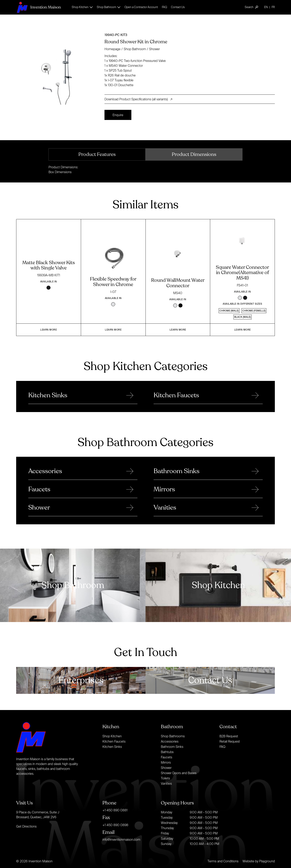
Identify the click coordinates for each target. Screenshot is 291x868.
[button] (82, 7)
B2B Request (229, 736)
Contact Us (178, 7)
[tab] (97, 154)
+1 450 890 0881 (115, 810)
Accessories (170, 741)
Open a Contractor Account (141, 7)
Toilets (165, 778)
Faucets (167, 757)
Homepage (112, 49)
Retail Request (230, 741)
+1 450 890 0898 (115, 825)
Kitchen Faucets (114, 741)
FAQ (164, 7)
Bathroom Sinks (172, 747)
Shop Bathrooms (173, 736)
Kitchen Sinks (112, 747)
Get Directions (26, 826)
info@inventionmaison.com (121, 839)
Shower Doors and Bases (179, 773)
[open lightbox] (59, 72)
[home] (38, 7)
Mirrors (166, 762)
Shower (154, 49)
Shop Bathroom (135, 49)
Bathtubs (167, 752)
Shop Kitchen (112, 736)
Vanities (166, 783)
